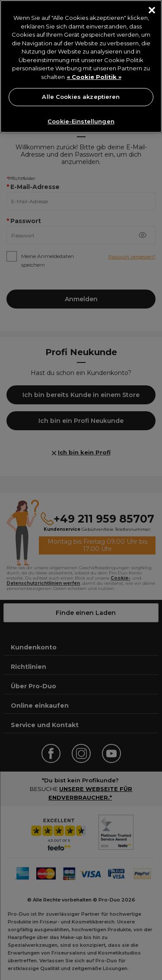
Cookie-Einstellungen (81, 121)
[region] (81, 66)
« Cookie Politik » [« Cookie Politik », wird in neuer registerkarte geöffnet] (94, 77)
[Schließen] (152, 10)
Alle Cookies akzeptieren (81, 97)
